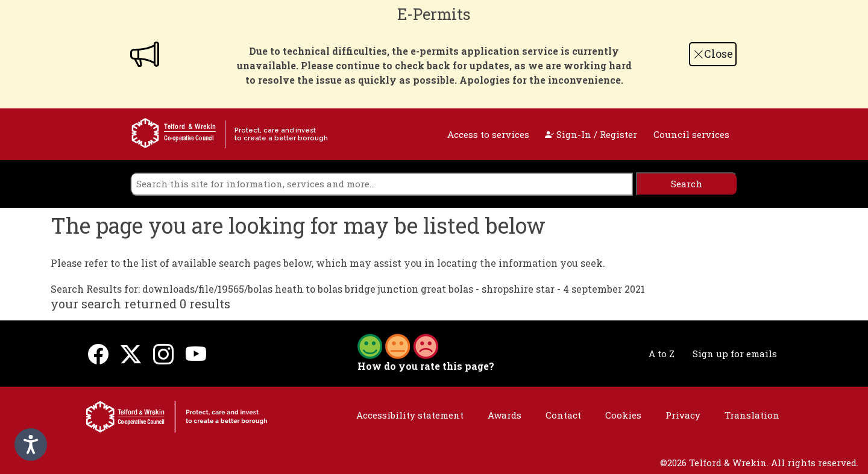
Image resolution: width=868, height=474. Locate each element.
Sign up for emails (735, 354)
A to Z (662, 354)
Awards (505, 415)
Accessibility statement (410, 415)
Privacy (683, 415)
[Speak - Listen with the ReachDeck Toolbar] (31, 444)
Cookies (623, 415)
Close (713, 54)
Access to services (488, 134)
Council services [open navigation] (691, 134)
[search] (382, 184)
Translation (752, 415)
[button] (398, 345)
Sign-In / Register (591, 134)
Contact (563, 415)
